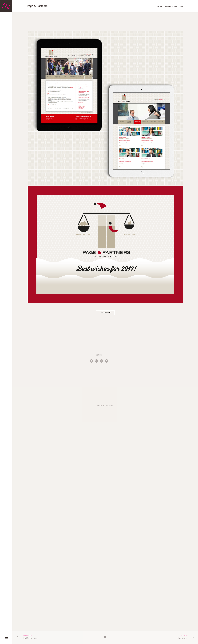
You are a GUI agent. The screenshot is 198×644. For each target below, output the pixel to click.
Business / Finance (165, 6)
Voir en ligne (105, 313)
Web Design (179, 6)
